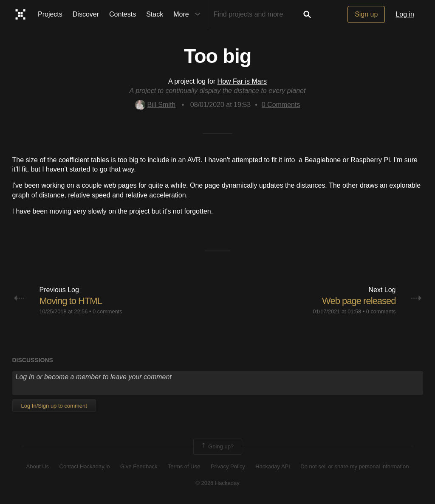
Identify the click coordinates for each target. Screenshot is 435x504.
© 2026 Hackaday (217, 483)
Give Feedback (139, 466)
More (189, 14)
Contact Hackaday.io (85, 466)
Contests (123, 14)
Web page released (359, 301)
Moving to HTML (71, 301)
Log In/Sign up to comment (54, 406)
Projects (50, 14)
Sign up (366, 14)
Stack (155, 14)
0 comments (107, 311)
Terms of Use (184, 466)
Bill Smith (155, 105)
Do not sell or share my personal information (354, 466)
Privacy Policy (228, 466)
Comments (281, 105)
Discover (86, 14)
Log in (405, 14)
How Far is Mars (242, 81)
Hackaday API (273, 466)
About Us (38, 466)
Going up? (217, 447)
